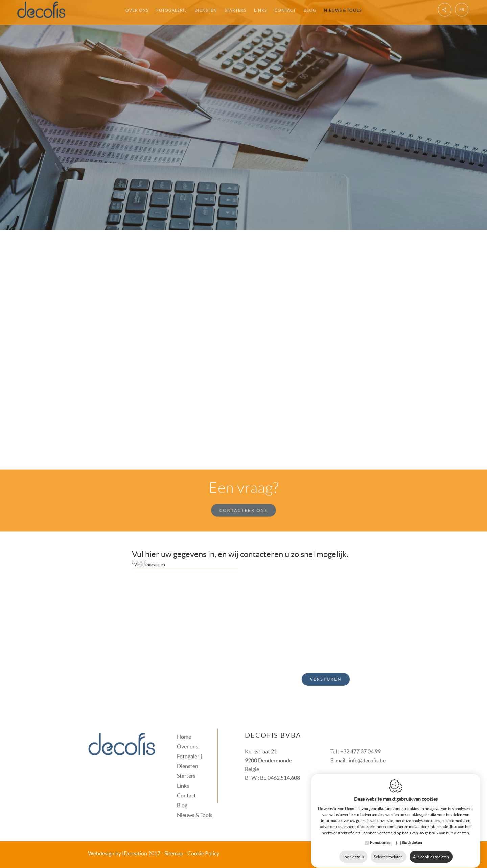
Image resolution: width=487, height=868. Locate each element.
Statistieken (412, 836)
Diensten (188, 758)
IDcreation (118, 853)
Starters (186, 768)
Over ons (188, 739)
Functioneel (381, 836)
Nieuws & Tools (195, 807)
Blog (182, 797)
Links (183, 778)
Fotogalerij (189, 748)
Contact (186, 788)
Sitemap (174, 853)
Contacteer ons (244, 502)
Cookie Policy (203, 853)
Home (184, 729)
